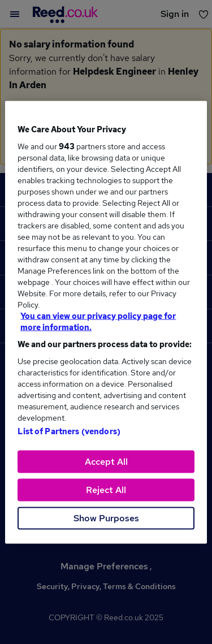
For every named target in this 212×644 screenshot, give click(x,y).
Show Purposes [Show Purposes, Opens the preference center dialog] (106, 518)
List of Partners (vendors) (69, 431)
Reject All (106, 489)
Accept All (106, 461)
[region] (106, 322)
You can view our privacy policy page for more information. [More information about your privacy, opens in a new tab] (98, 321)
